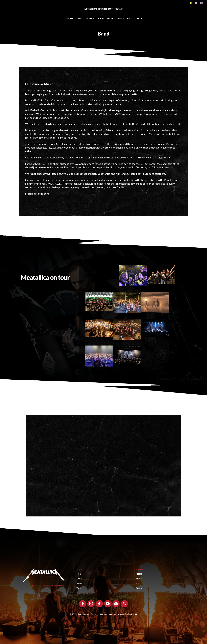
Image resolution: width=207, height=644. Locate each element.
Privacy (94, 614)
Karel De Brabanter (128, 614)
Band (89, 18)
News (80, 18)
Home (70, 18)
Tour (101, 18)
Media (110, 18)
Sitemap (103, 614)
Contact (140, 18)
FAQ (129, 18)
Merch (120, 18)
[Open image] (133, 275)
